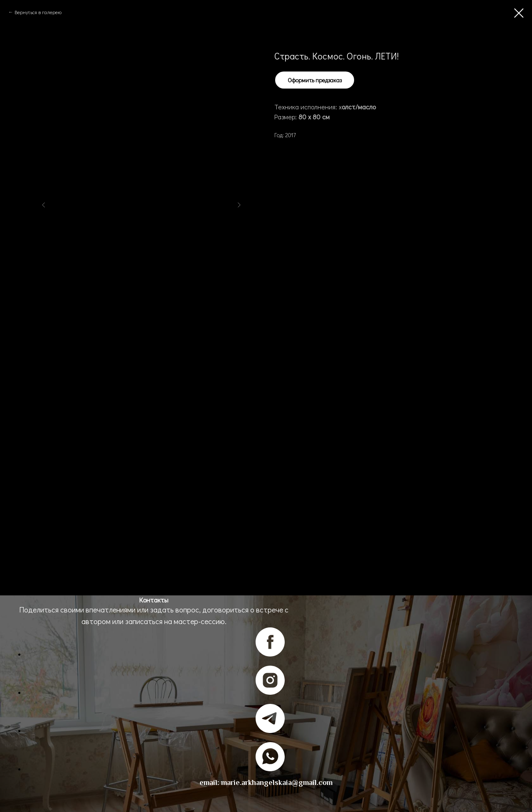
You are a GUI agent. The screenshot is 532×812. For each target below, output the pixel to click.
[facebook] (270, 654)
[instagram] (270, 692)
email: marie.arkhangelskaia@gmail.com (266, 782)
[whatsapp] (270, 769)
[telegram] (270, 731)
